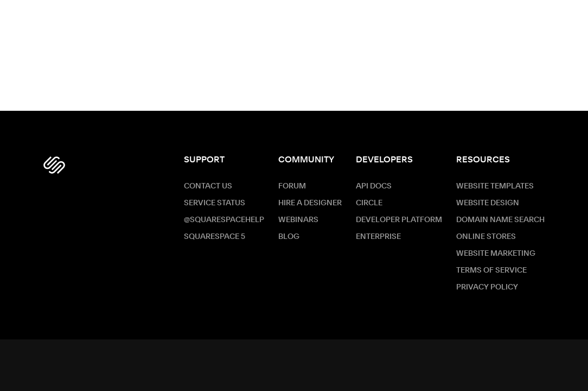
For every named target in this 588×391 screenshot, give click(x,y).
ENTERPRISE (378, 237)
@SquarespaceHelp (224, 220)
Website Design (488, 203)
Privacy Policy (487, 287)
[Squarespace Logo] (54, 165)
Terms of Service (491, 270)
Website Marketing (496, 254)
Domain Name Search (500, 220)
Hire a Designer (310, 203)
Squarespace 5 (215, 237)
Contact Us (208, 186)
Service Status (215, 203)
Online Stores (486, 237)
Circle (369, 203)
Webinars (298, 220)
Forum (292, 186)
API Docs (374, 186)
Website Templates (495, 186)
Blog (289, 237)
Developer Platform (399, 220)
